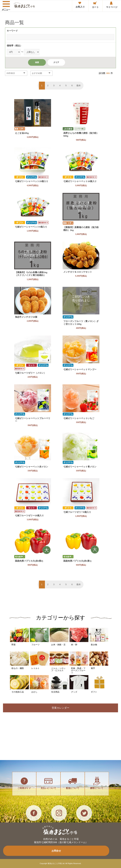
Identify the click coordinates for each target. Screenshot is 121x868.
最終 (79, 85)
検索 (37, 62)
